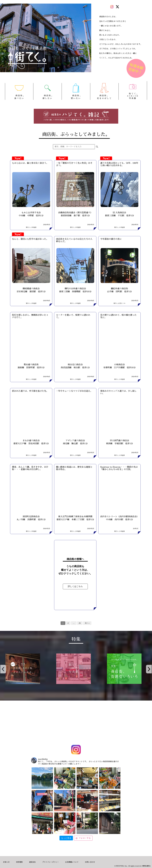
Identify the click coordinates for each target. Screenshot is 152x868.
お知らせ (6, 862)
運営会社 (32, 862)
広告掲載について (72, 862)
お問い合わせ (90, 862)
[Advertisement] (76, 723)
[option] (76, 669)
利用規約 (19, 862)
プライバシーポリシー (50, 862)
